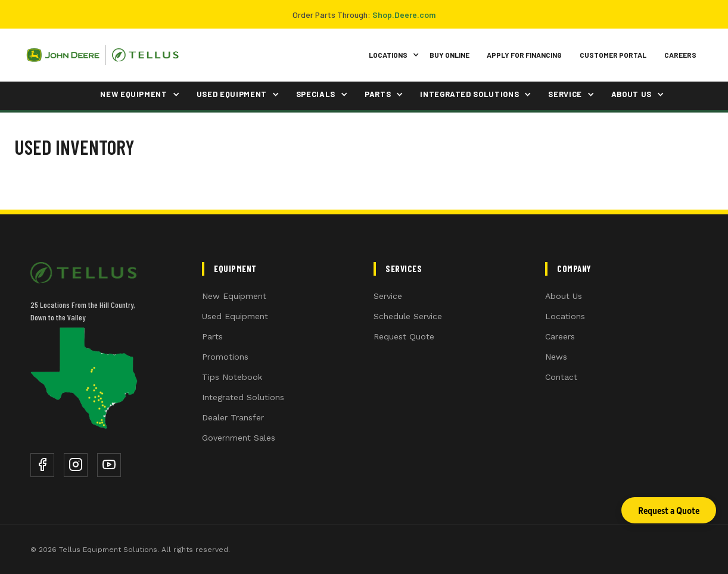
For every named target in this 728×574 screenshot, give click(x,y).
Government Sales (239, 438)
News (556, 357)
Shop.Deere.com (404, 15)
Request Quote (404, 336)
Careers (680, 55)
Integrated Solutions (243, 397)
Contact (561, 377)
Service (388, 296)
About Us (564, 296)
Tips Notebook (232, 377)
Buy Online (449, 55)
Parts (212, 336)
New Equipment (234, 296)
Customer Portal (613, 55)
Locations (565, 316)
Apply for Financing (524, 55)
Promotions (225, 357)
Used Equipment (235, 316)
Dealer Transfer (233, 417)
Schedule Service (408, 316)
